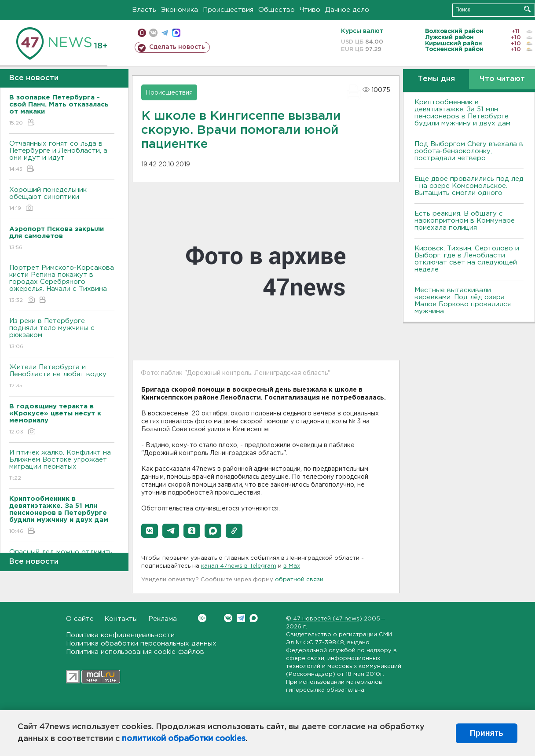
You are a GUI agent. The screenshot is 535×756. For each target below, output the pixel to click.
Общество (277, 10)
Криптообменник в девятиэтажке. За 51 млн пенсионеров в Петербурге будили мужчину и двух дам (462, 113)
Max (254, 618)
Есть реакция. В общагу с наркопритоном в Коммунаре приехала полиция (465, 221)
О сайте (80, 619)
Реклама (163, 619)
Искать (527, 9)
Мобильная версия (142, 33)
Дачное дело (347, 10)
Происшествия (228, 10)
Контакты (121, 619)
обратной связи (299, 580)
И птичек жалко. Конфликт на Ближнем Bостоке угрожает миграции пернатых (62, 466)
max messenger (176, 33)
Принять (487, 733)
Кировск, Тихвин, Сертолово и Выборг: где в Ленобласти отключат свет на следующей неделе (467, 259)
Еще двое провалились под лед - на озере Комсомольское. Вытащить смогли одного (469, 186)
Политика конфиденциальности (120, 635)
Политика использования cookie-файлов (135, 652)
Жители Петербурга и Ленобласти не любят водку (62, 377)
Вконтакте (202, 618)
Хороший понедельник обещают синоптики (62, 200)
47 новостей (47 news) (328, 619)
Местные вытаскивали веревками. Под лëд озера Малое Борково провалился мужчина (463, 301)
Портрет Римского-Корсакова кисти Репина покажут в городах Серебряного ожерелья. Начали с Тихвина (62, 284)
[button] (150, 531)
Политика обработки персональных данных (141, 644)
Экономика (180, 10)
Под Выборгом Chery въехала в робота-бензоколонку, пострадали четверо (469, 151)
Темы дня (436, 79)
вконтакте (153, 33)
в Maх (292, 566)
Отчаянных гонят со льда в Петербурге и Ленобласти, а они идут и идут (62, 157)
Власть (144, 10)
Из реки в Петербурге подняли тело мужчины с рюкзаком (62, 334)
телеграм (165, 33)
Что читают (502, 79)
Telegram (241, 618)
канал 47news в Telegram (239, 566)
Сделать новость (177, 47)
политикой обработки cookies (184, 739)
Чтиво (310, 10)
